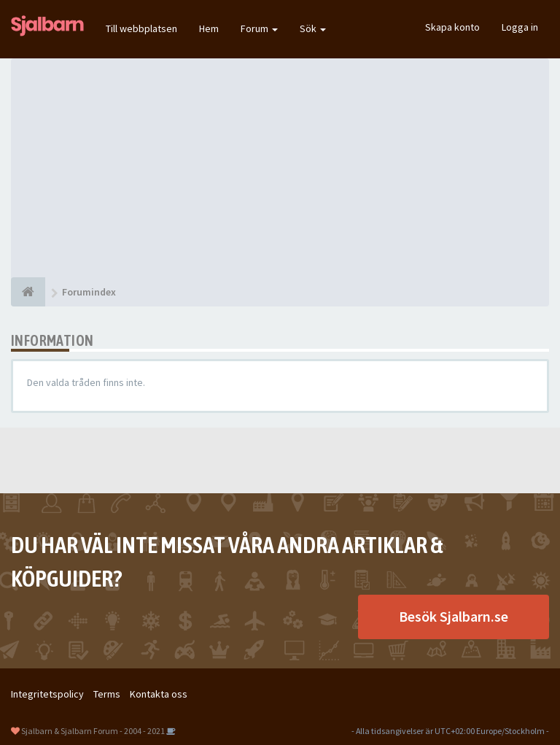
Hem (209, 28)
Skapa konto (452, 27)
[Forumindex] (28, 292)
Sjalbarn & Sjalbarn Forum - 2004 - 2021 (93, 731)
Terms (107, 694)
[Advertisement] (280, 168)
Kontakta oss (159, 694)
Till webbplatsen (141, 28)
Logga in (520, 27)
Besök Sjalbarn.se (454, 616)
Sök (313, 28)
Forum (259, 28)
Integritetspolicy (47, 694)
